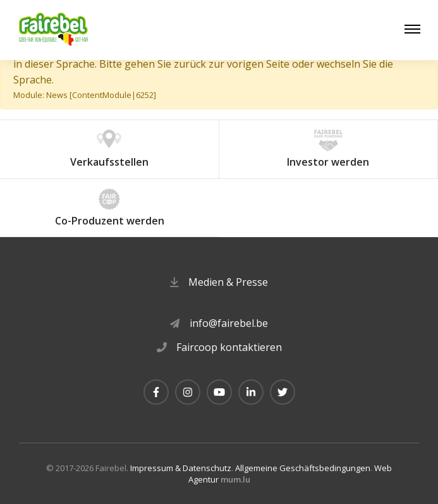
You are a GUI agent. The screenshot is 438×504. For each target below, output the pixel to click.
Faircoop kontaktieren (229, 347)
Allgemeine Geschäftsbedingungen (303, 468)
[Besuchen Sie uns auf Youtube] (219, 392)
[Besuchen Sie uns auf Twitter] (283, 392)
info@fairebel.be (229, 323)
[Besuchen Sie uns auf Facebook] (156, 392)
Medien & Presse (228, 282)
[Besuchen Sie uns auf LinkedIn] (251, 392)
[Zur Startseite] (54, 30)
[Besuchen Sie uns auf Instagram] (188, 392)
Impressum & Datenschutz (181, 468)
